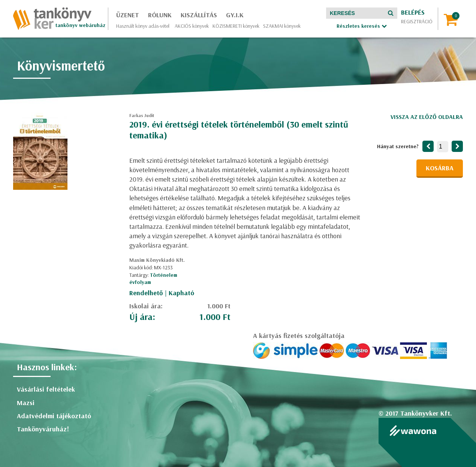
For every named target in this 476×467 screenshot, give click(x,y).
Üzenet (128, 15)
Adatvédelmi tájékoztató (54, 416)
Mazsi (26, 403)
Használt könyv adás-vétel (143, 26)
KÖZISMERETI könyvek (236, 26)
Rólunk (160, 15)
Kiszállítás (199, 15)
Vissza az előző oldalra (427, 117)
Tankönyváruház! (43, 429)
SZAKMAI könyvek (282, 26)
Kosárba (440, 168)
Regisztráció (417, 21)
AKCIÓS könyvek (192, 26)
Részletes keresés (362, 26)
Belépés (413, 12)
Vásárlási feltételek (46, 389)
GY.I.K (235, 15)
